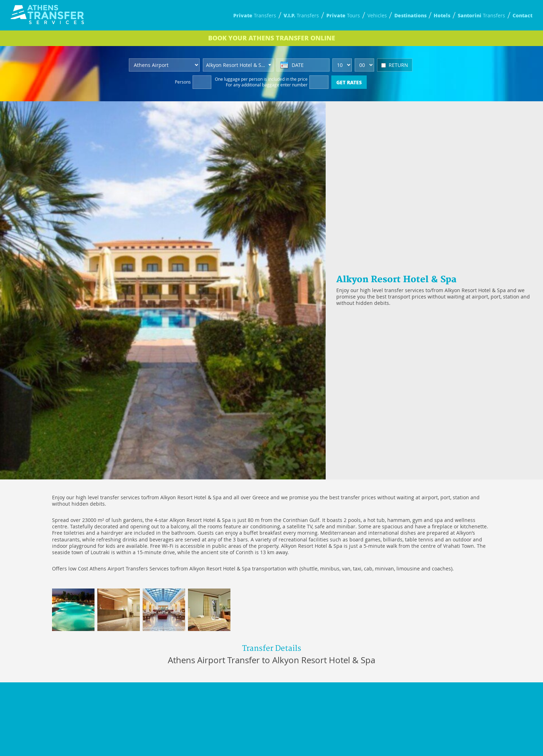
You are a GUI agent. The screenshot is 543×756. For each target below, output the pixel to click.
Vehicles (377, 15)
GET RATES (349, 82)
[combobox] (238, 65)
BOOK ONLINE (272, 38)
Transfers (255, 15)
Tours (343, 15)
